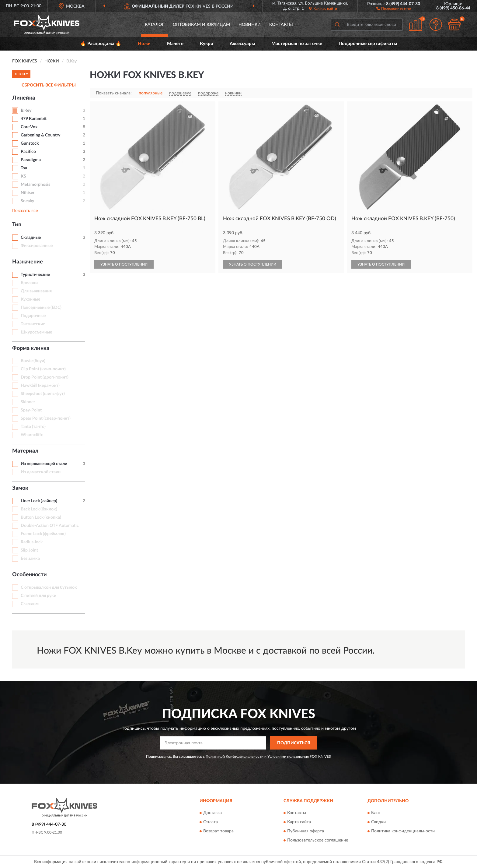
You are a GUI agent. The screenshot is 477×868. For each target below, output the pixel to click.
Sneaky (27, 201)
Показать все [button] (25, 211)
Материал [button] (25, 451)
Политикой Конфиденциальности (235, 757)
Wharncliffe (32, 435)
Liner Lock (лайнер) (39, 501)
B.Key (26, 111)
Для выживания (36, 291)
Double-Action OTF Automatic (50, 526)
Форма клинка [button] (31, 348)
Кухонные (30, 299)
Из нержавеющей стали (44, 464)
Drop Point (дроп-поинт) (45, 377)
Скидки (378, 822)
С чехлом (30, 604)
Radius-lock (32, 542)
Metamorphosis (35, 185)
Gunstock (30, 143)
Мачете (175, 44)
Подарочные (33, 316)
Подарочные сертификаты (368, 44)
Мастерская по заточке (297, 44)
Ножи (144, 44)
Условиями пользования (288, 757)
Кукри (207, 44)
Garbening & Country (40, 135)
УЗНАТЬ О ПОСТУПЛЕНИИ (124, 264)
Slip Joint (29, 550)
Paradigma (31, 160)
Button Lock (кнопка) (41, 517)
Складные (31, 238)
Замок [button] (20, 488)
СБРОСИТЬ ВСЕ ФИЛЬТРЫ (49, 85)
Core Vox (29, 127)
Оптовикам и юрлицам (201, 25)
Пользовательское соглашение (318, 840)
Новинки (250, 25)
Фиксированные (37, 246)
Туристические (35, 275)
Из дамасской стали (41, 472)
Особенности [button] (30, 575)
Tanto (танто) (33, 427)
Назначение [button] (28, 262)
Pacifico (28, 152)
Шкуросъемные (36, 332)
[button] (393, 8)
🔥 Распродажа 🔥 (101, 44)
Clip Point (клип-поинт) (43, 369)
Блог (376, 813)
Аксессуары (242, 44)
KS (23, 176)
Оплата (211, 822)
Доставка (212, 813)
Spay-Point (31, 410)
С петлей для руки (38, 596)
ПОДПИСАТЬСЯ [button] (294, 743)
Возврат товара (218, 831)
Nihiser (28, 193)
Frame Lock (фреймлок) (43, 534)
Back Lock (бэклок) (39, 509)
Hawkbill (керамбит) (40, 386)
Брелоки (29, 283)
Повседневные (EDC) (41, 308)
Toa (24, 168)
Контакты (281, 25)
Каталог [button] (155, 25)
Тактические (33, 324)
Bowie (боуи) (33, 361)
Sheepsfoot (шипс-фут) (43, 394)
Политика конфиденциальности (403, 831)
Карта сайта (299, 822)
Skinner (28, 402)
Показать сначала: (114, 93)
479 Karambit (34, 119)
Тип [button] (17, 225)
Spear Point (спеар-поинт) (46, 418)
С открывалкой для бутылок (49, 587)
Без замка (30, 559)
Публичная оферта (306, 831)
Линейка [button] (24, 98)
